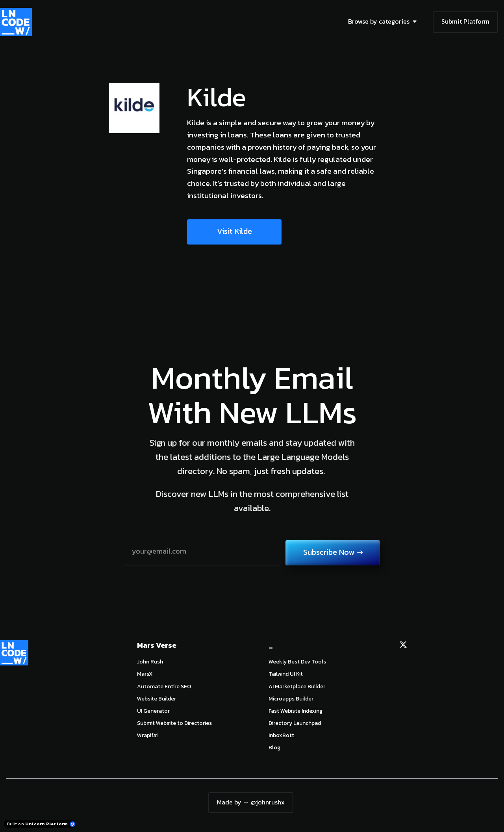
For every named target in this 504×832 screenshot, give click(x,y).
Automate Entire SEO (164, 687)
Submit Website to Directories (174, 723)
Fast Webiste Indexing (296, 711)
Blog (274, 748)
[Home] (18, 22)
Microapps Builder (291, 699)
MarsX (145, 674)
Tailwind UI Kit (286, 674)
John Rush (150, 662)
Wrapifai (147, 735)
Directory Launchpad (295, 723)
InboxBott (281, 735)
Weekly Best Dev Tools (297, 662)
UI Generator (153, 711)
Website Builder (157, 699)
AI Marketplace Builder (297, 687)
